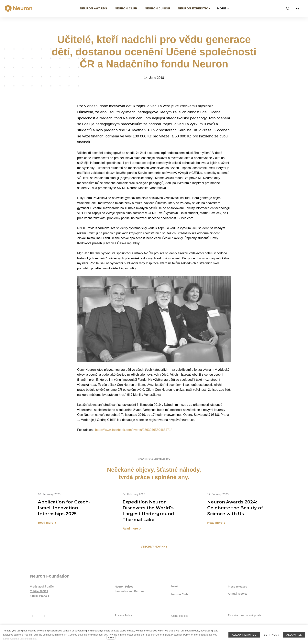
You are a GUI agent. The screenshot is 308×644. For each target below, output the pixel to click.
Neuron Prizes (124, 602)
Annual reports (237, 610)
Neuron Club (180, 609)
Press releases (237, 602)
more (111, 637)
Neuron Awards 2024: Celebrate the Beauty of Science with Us (235, 523)
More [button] (223, 8)
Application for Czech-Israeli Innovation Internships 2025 (64, 523)
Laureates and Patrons (130, 607)
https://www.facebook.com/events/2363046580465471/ (133, 445)
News (175, 602)
